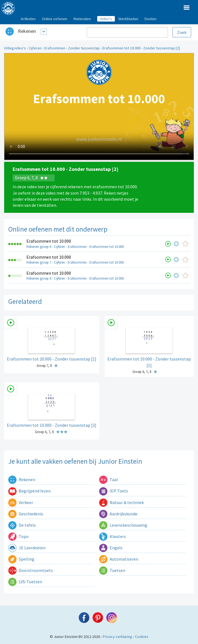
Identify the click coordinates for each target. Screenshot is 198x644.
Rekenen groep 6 (39, 247)
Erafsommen (55, 48)
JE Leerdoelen (27, 548)
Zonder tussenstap (84, 48)
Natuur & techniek (121, 502)
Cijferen (35, 48)
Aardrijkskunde (118, 514)
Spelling (21, 559)
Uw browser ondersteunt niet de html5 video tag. (99, 107)
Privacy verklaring (117, 637)
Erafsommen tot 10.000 (49, 241)
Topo (18, 536)
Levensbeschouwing (123, 525)
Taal (109, 479)
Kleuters (112, 536)
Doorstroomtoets (31, 570)
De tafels (22, 525)
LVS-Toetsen (25, 582)
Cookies (142, 637)
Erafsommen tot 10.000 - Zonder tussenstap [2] (141, 48)
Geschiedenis (26, 514)
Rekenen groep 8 (39, 278)
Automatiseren (119, 559)
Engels (111, 548)
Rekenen (27, 31)
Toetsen (112, 570)
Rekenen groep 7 (39, 262)
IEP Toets (114, 491)
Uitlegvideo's (15, 48)
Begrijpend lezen (29, 491)
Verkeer (21, 502)
